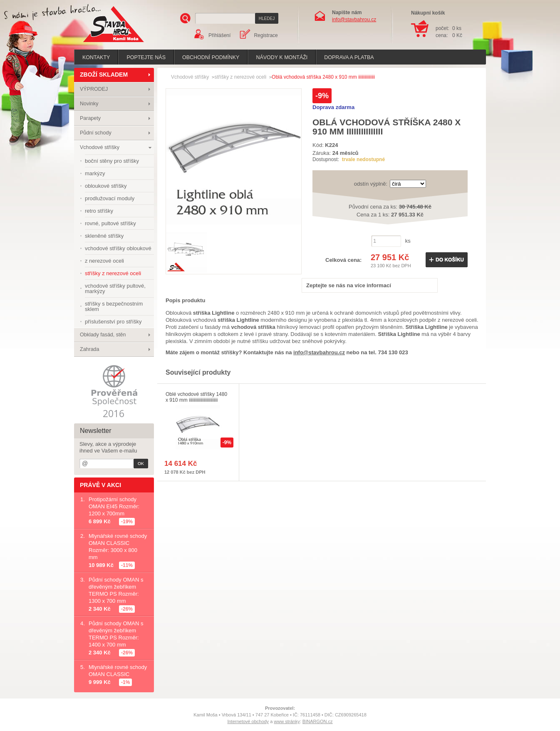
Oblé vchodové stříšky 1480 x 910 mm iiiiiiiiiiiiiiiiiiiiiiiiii (196, 397)
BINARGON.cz (318, 721)
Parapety (90, 118)
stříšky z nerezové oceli (240, 77)
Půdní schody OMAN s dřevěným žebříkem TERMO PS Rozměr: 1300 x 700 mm (116, 590)
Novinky (89, 104)
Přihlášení (219, 35)
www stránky (287, 721)
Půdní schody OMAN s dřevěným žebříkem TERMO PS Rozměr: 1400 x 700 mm (116, 634)
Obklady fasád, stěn (103, 335)
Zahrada (90, 349)
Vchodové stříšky (100, 147)
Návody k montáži (282, 57)
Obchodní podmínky (211, 57)
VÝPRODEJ (94, 89)
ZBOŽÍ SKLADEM (104, 75)
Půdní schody (96, 133)
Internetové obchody (248, 721)
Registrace (266, 35)
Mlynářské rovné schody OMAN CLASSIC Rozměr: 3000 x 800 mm (118, 547)
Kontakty (96, 57)
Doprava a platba (349, 57)
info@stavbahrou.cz (354, 20)
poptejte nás (146, 57)
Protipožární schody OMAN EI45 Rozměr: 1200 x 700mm (114, 506)
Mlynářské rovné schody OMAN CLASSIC (118, 671)
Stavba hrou (101, 43)
